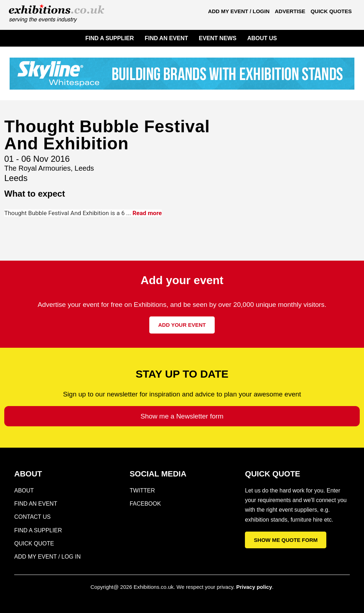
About (24, 491)
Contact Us (33, 517)
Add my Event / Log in (47, 557)
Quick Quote (34, 543)
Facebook (145, 504)
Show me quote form (286, 540)
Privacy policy (254, 587)
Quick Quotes (331, 11)
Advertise (290, 11)
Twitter (142, 491)
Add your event (182, 325)
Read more (147, 213)
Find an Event (36, 504)
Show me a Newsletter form (182, 416)
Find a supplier (38, 530)
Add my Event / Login (239, 11)
